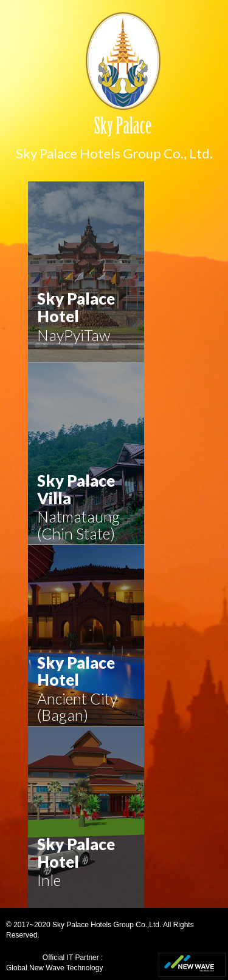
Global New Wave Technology (54, 968)
